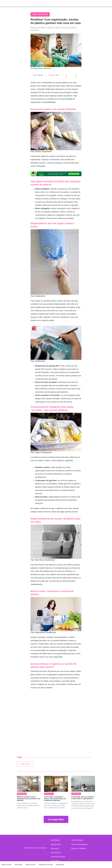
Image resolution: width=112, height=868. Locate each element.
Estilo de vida (30, 865)
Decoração (18, 865)
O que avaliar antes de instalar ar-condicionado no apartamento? (83, 798)
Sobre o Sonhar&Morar (79, 844)
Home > (35, 15)
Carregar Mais (56, 819)
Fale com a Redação (79, 848)
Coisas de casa (25, 764)
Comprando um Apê (46, 865)
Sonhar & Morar (25, 3)
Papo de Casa (7, 865)
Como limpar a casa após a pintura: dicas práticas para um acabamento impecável (55, 799)
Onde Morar (60, 865)
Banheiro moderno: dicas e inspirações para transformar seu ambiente (29, 799)
